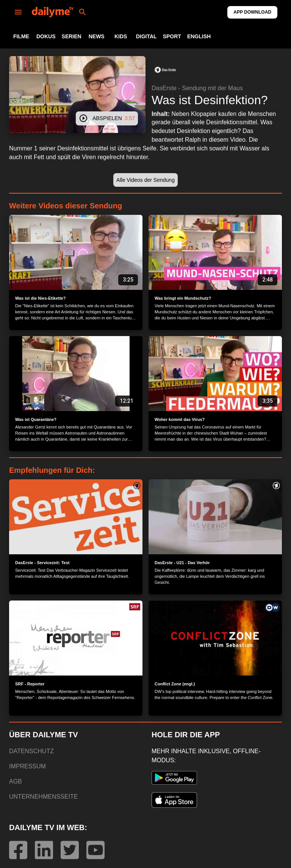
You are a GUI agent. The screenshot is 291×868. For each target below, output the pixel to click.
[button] (165, 70)
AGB (16, 781)
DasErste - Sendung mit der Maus (197, 88)
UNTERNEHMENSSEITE (43, 797)
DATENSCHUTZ (31, 751)
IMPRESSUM (27, 766)
